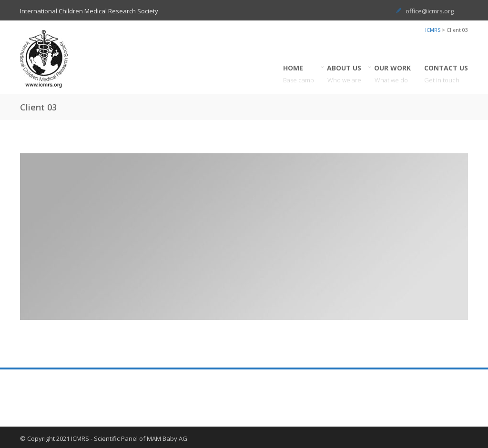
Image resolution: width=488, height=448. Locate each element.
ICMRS (433, 30)
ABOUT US (344, 74)
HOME (299, 74)
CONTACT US (446, 74)
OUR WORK (393, 74)
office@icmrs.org (430, 11)
